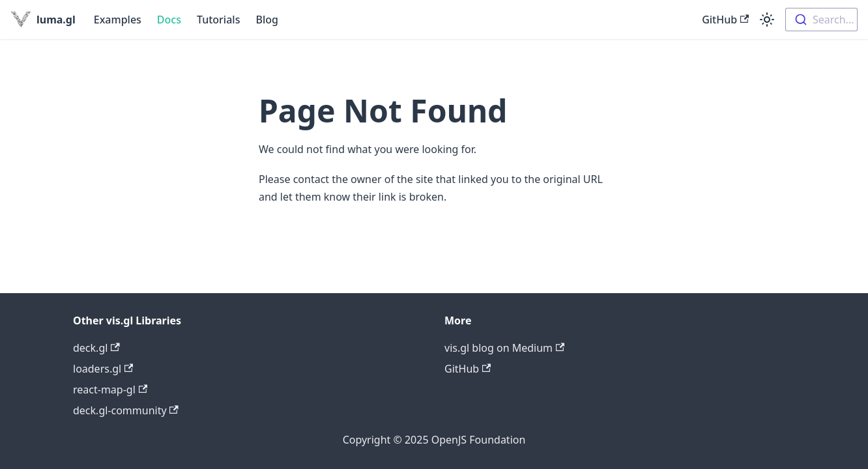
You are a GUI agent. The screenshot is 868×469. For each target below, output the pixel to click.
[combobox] (821, 20)
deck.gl (96, 348)
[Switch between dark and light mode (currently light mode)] (767, 20)
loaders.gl (103, 369)
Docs (169, 20)
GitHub (725, 20)
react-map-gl (110, 390)
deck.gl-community (126, 410)
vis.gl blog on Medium (504, 348)
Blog (267, 20)
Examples (118, 20)
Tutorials (218, 20)
